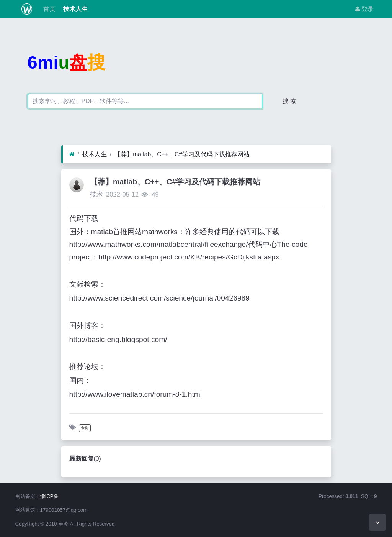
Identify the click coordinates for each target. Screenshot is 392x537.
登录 (364, 9)
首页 (48, 9)
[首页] (72, 154)
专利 (85, 428)
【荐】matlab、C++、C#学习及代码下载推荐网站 (182, 154)
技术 (96, 195)
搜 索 (289, 101)
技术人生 (75, 9)
